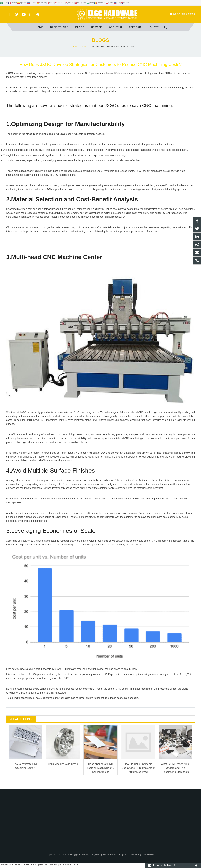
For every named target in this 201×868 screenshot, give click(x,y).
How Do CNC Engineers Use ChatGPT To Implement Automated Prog (138, 768)
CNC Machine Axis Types (63, 764)
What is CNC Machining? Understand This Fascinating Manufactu (176, 768)
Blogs (100, 40)
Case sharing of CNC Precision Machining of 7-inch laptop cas (100, 768)
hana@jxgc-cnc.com (184, 14)
